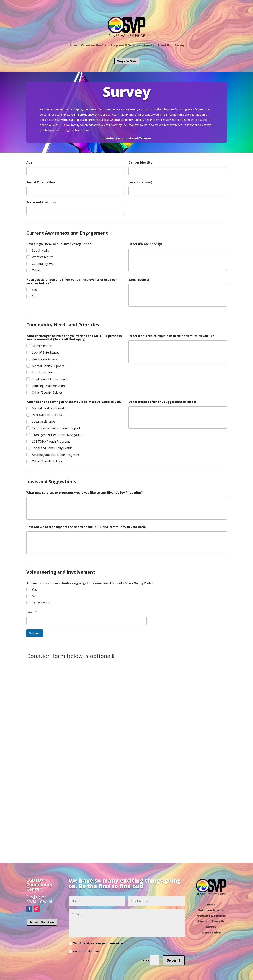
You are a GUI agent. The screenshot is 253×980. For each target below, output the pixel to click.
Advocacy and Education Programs (56, 455)
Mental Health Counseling (50, 408)
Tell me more (41, 603)
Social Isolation (42, 372)
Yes (34, 290)
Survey (180, 45)
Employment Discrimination (51, 379)
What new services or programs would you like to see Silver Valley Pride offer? (85, 493)
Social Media (41, 251)
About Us (164, 45)
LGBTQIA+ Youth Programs (51, 442)
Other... (37, 270)
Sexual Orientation (41, 182)
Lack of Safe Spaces (46, 353)
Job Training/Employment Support (56, 428)
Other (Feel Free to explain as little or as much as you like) (172, 336)
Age (29, 162)
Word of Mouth (43, 257)
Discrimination (42, 346)
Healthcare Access (44, 359)
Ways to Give (127, 61)
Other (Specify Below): (47, 393)
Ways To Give (211, 932)
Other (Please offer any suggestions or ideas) (162, 402)
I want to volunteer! (84, 952)
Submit (35, 633)
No (34, 296)
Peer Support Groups (47, 415)
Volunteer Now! (92, 45)
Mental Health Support (48, 366)
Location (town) (140, 182)
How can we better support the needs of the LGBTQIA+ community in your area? (86, 527)
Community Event (44, 264)
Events (149, 45)
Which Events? (139, 280)
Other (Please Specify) (145, 244)
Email (32, 612)
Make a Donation (42, 922)
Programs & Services (125, 45)
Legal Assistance (43, 422)
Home (73, 45)
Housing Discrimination (48, 386)
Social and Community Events (52, 448)
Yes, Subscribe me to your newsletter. (96, 943)
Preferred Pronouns (41, 202)
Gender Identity (140, 162)
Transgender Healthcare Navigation (57, 435)
